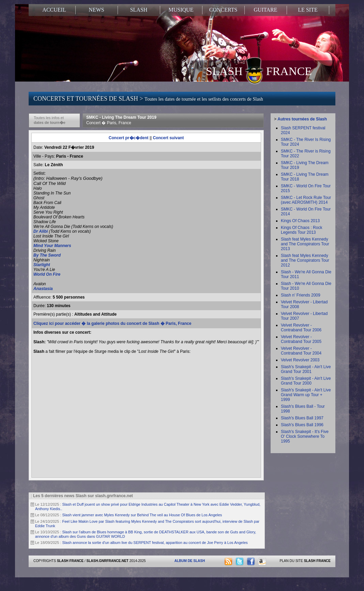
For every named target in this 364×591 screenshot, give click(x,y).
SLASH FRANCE (259, 71)
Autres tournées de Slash (302, 119)
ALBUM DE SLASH (190, 561)
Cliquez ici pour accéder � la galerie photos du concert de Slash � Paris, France (112, 323)
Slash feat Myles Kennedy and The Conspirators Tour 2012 (305, 260)
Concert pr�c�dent (129, 138)
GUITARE (266, 10)
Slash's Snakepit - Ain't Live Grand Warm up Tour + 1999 (306, 395)
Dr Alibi (41, 231)
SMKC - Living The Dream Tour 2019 (121, 120)
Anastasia (43, 289)
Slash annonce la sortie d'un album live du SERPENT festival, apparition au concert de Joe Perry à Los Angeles (155, 543)
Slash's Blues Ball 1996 (302, 425)
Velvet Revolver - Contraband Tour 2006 (301, 328)
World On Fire (47, 274)
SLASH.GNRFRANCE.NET (108, 561)
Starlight (42, 265)
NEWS (96, 10)
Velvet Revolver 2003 (300, 360)
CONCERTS (223, 10)
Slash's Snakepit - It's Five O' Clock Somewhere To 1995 (305, 436)
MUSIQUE (181, 10)
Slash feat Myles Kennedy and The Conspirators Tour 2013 (305, 244)
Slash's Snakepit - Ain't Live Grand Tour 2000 (306, 381)
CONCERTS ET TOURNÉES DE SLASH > (148, 99)
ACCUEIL (54, 10)
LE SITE (308, 10)
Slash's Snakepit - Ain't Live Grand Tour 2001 (306, 369)
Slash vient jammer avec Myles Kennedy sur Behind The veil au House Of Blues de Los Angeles (142, 515)
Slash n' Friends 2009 (301, 295)
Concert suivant (168, 138)
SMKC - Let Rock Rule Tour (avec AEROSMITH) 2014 (306, 200)
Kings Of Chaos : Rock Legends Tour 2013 (301, 230)
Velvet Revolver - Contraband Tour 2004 (301, 351)
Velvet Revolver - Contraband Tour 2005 (301, 339)
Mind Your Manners (52, 246)
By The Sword (47, 255)
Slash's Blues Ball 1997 (302, 418)
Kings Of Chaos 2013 (300, 221)
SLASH (139, 10)
